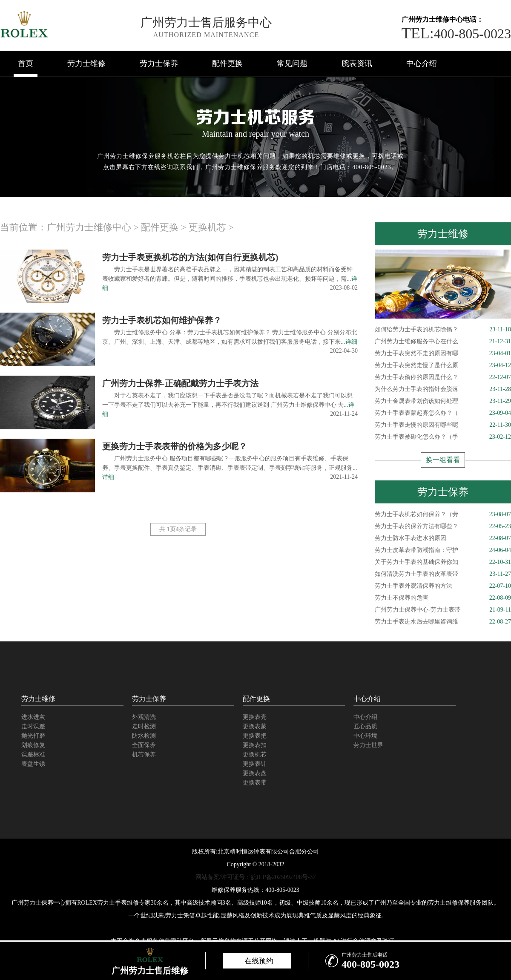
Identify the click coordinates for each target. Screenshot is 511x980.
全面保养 (144, 745)
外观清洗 (144, 717)
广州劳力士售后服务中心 (206, 22)
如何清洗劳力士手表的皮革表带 (443, 574)
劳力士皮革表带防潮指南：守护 (443, 550)
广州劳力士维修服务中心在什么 (443, 342)
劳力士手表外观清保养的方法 (443, 586)
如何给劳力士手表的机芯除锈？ (443, 330)
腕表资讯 (357, 63)
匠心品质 (365, 726)
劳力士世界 (368, 745)
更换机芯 (207, 227)
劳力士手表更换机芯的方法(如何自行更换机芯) (190, 257)
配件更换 (227, 63)
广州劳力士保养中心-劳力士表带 (443, 610)
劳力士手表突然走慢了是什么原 (443, 365)
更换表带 (255, 783)
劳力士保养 (159, 63)
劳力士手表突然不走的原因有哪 (443, 353)
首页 (26, 63)
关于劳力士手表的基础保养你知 (443, 562)
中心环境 (365, 736)
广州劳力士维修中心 (89, 227)
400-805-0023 (456, 34)
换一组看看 (443, 460)
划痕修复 (33, 745)
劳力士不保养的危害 (443, 598)
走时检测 (144, 726)
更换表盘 (255, 773)
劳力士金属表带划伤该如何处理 (443, 401)
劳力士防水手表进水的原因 (443, 538)
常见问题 (292, 63)
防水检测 (144, 736)
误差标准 (33, 754)
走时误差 (33, 726)
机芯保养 (144, 754)
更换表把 (255, 736)
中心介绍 (422, 63)
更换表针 (255, 764)
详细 (351, 342)
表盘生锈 (33, 764)
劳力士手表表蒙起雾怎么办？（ (443, 413)
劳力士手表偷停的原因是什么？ (443, 377)
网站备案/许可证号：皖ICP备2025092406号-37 (255, 877)
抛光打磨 (33, 736)
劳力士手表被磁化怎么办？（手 (443, 437)
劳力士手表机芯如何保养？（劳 (443, 514)
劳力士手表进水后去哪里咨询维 (443, 622)
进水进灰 (33, 717)
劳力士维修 (86, 63)
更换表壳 (255, 717)
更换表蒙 (255, 726)
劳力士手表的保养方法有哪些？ (443, 526)
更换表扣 (255, 745)
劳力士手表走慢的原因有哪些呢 (443, 425)
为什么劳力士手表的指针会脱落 (443, 389)
